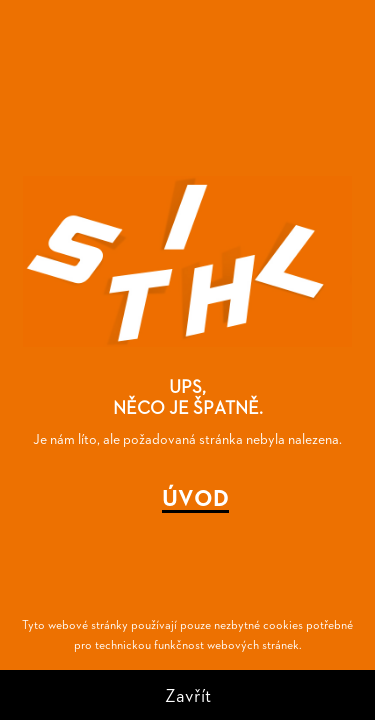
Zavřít (188, 694)
